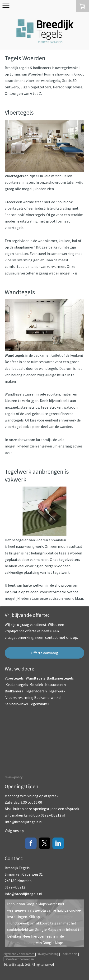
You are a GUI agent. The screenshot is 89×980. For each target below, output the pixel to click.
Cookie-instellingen (57, 917)
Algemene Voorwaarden (19, 954)
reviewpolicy (14, 777)
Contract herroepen (20, 959)
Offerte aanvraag (44, 653)
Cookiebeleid (69, 954)
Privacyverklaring (21, 943)
